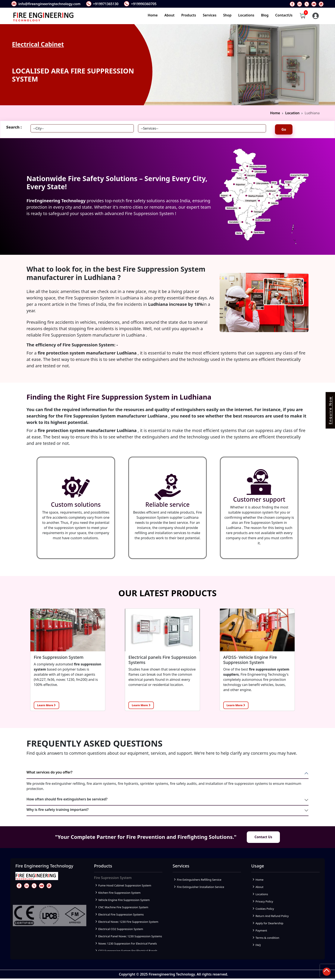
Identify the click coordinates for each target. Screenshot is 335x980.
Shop (227, 15)
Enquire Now (330, 410)
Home (153, 15)
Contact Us (263, 838)
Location (292, 113)
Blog (265, 15)
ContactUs (284, 15)
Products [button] (189, 15)
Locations (246, 15)
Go (284, 129)
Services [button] (210, 15)
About (170, 15)
